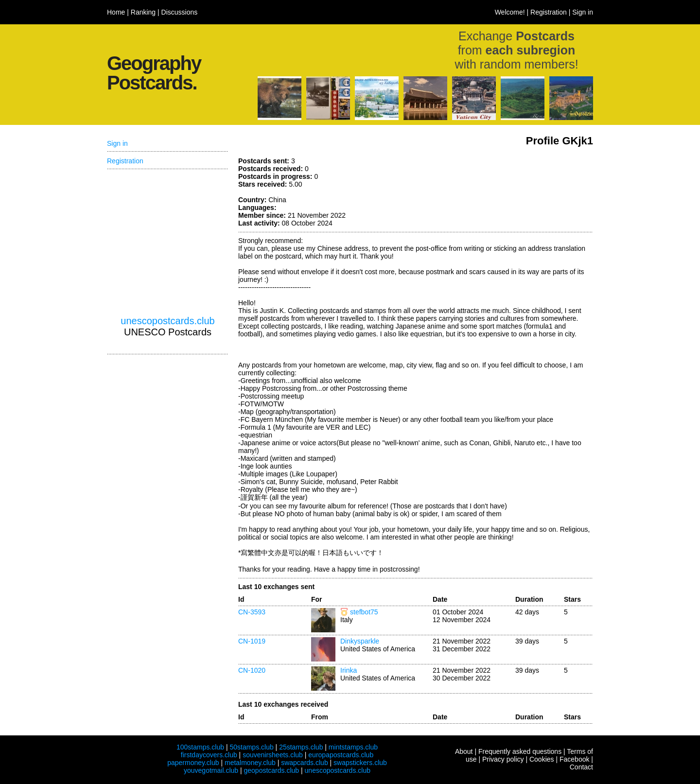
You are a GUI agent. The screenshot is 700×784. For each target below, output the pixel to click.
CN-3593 (252, 612)
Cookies (542, 759)
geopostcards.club (272, 770)
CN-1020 (252, 670)
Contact (581, 767)
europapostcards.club (341, 755)
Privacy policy (503, 759)
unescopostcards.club (167, 321)
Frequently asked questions (520, 751)
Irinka (349, 670)
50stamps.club (251, 747)
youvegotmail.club (211, 770)
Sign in (583, 12)
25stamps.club (301, 747)
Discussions (180, 12)
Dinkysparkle (360, 641)
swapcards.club (305, 763)
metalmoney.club (250, 763)
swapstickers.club (360, 763)
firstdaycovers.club (209, 755)
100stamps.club (200, 747)
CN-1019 (252, 641)
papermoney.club (193, 763)
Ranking (143, 12)
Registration (549, 12)
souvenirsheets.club (273, 755)
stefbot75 (364, 612)
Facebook (574, 759)
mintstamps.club (353, 747)
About (464, 751)
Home (116, 12)
